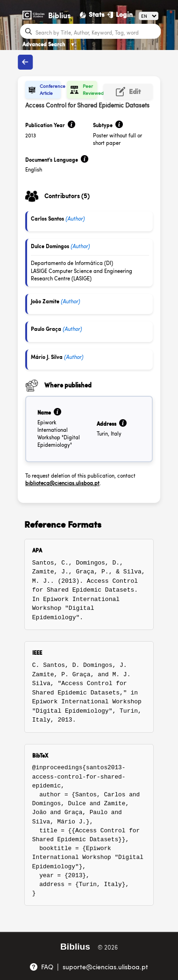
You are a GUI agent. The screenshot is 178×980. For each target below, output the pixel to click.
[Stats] (93, 14)
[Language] (149, 16)
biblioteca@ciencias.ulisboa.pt (62, 483)
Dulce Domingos (50, 246)
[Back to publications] (25, 62)
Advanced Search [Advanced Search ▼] (49, 44)
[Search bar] (97, 32)
